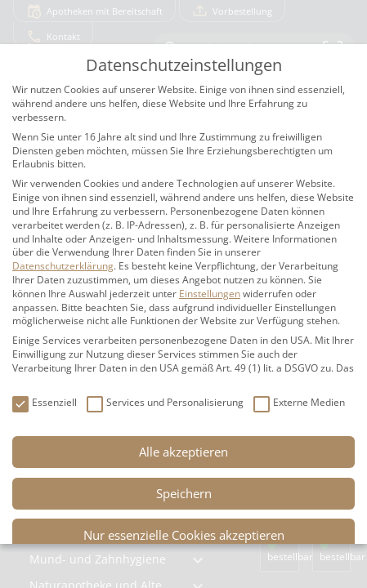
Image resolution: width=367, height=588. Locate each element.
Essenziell (45, 403)
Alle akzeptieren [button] (183, 452)
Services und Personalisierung (165, 403)
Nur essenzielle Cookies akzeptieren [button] (184, 535)
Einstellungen (210, 294)
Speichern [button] (184, 493)
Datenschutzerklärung (63, 266)
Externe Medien (299, 403)
